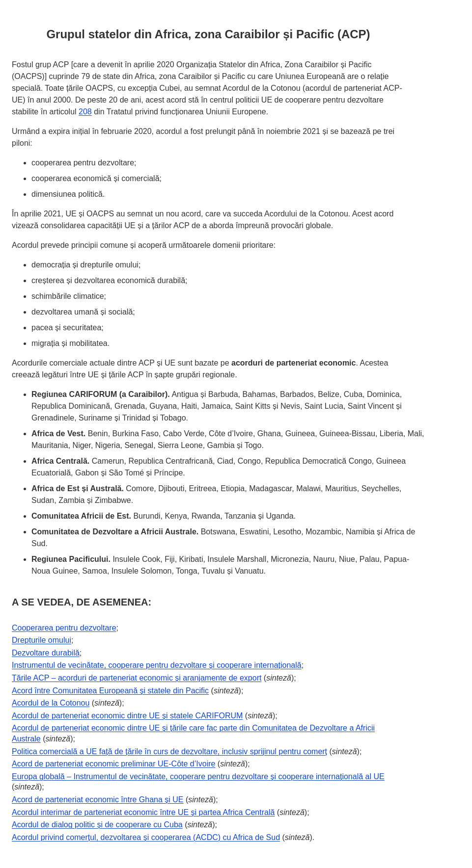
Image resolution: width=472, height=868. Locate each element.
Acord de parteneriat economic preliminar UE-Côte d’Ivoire (113, 764)
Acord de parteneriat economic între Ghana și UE (98, 800)
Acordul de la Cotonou (51, 703)
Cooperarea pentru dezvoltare (64, 628)
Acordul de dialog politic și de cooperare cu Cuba (97, 825)
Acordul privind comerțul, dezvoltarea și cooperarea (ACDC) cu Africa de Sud (146, 837)
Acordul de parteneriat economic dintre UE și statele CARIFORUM (127, 716)
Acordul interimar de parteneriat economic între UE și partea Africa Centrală (143, 812)
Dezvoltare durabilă (46, 653)
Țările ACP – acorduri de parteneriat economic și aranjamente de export (137, 678)
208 (85, 112)
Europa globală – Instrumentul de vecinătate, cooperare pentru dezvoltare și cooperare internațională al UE (198, 776)
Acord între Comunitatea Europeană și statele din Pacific (110, 691)
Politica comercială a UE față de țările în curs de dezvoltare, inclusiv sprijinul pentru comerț (169, 751)
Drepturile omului (42, 640)
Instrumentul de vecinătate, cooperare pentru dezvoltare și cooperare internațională (157, 665)
